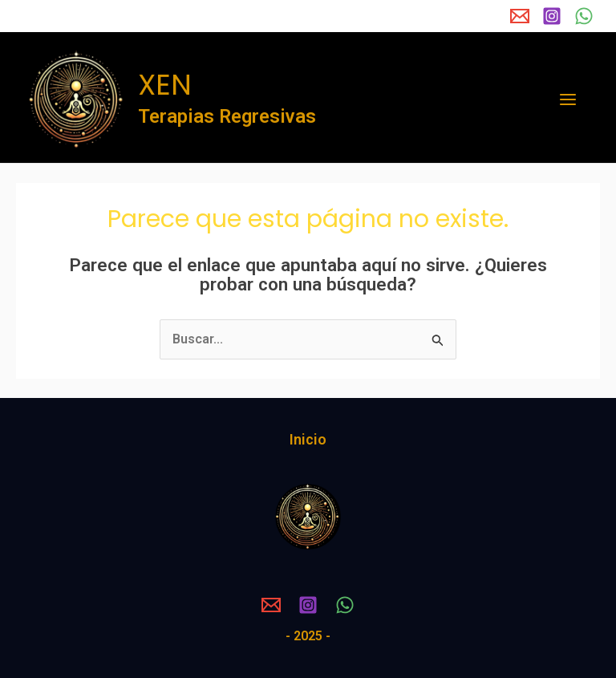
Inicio (308, 439)
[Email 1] (520, 16)
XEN (165, 85)
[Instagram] (552, 16)
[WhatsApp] (584, 16)
